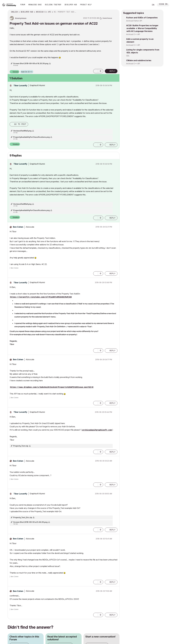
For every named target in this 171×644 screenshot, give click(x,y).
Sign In (163, 4)
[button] (96, 71)
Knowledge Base (35, 5)
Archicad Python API (134, 21)
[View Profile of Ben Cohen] (18, 227)
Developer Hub (71, 5)
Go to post (20, 124)
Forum (23, 5)
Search (146, 5)
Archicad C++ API (133, 34)
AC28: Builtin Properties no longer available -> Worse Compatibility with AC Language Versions (142, 28)
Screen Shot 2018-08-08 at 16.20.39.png (31, 63)
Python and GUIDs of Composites (142, 18)
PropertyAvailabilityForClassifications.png (31, 137)
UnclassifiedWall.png (22, 131)
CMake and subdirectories (139, 60)
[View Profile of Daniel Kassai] (107, 18)
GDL (128, 56)
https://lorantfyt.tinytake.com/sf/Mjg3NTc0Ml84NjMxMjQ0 (41, 297)
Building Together (53, 5)
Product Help (86, 5)
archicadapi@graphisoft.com (97, 430)
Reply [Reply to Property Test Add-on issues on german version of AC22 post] (112, 71)
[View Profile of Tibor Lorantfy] (20, 85)
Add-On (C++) (27, 72)
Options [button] (116, 12)
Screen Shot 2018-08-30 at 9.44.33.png (30, 522)
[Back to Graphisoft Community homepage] (10, 5)
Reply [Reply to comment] (112, 145)
